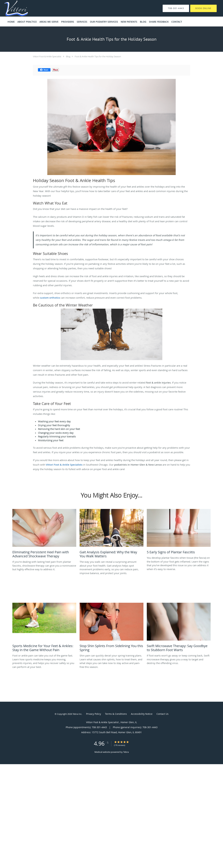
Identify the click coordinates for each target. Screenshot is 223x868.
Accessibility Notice (142, 714)
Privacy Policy (94, 714)
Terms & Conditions (116, 714)
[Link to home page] (11, 8)
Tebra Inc (77, 714)
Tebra (126, 752)
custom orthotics (50, 298)
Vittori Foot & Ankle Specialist (47, 56)
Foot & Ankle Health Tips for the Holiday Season (98, 56)
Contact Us (162, 714)
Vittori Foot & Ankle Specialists (64, 465)
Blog (68, 56)
